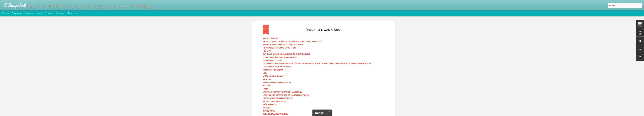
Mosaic (39, 13)
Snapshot (61, 13)
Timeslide (73, 13)
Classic (5, 13)
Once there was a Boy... (323, 30)
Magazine (28, 13)
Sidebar (49, 13)
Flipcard (16, 13)
